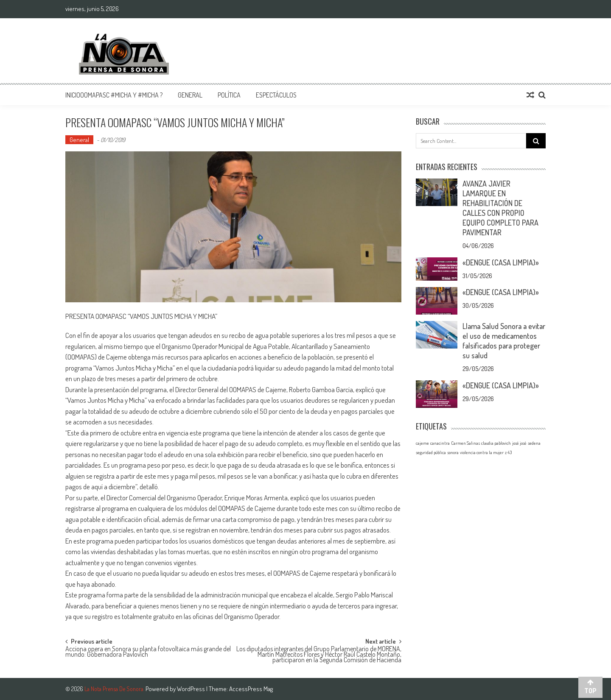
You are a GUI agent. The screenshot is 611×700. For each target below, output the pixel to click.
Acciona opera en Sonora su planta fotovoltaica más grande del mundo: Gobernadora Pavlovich (148, 652)
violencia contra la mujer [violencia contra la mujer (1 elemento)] (482, 452)
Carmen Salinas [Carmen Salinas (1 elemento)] (465, 443)
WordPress (192, 689)
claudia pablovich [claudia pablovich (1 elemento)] (496, 443)
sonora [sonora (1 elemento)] (453, 452)
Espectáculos (276, 95)
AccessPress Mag (251, 689)
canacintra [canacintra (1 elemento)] (440, 443)
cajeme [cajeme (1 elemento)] (422, 443)
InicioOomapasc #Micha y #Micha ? (114, 95)
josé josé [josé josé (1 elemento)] (519, 443)
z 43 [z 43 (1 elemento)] (508, 452)
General (190, 95)
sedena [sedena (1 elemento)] (534, 443)
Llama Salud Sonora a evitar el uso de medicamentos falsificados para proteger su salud (504, 341)
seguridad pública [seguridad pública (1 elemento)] (431, 452)
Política (229, 95)
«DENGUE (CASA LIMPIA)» (501, 262)
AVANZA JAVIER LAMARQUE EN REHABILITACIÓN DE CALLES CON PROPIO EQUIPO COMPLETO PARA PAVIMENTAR (500, 208)
